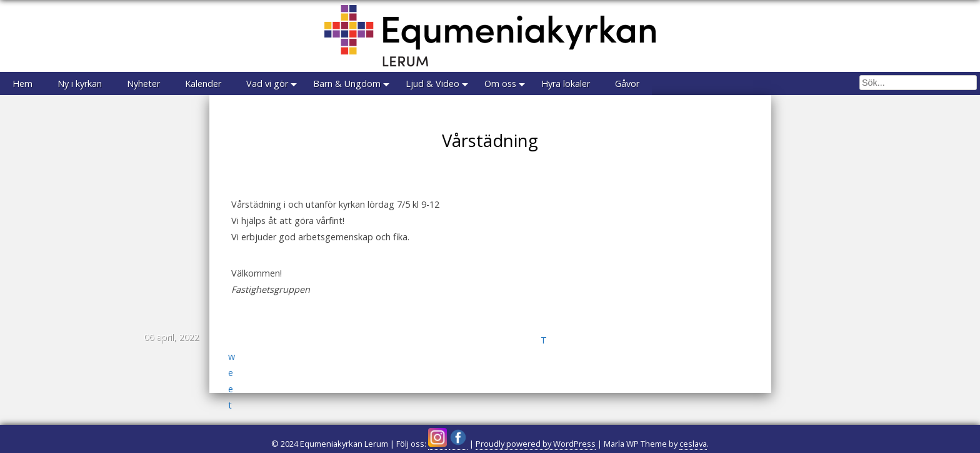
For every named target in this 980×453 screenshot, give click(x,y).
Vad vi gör (267, 84)
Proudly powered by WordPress (536, 444)
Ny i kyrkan (80, 84)
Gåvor (627, 84)
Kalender (203, 84)
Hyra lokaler (566, 84)
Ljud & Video (432, 84)
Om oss (500, 84)
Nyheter (143, 84)
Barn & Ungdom (347, 84)
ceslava (693, 444)
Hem (22, 84)
